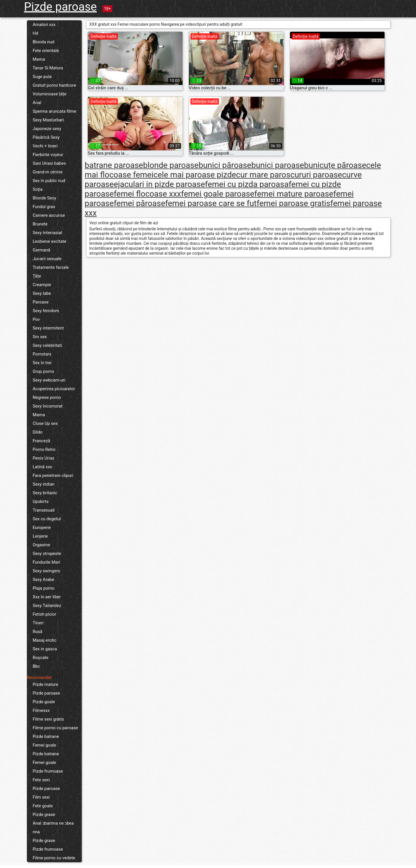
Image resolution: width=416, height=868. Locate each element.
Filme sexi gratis (48, 719)
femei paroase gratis (293, 203)
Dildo (38, 432)
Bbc (36, 666)
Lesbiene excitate (49, 241)
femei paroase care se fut (211, 203)
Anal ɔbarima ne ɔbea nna (53, 828)
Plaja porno (44, 588)
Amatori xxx (44, 25)
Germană (41, 250)
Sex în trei (42, 363)
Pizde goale (44, 702)
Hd (35, 33)
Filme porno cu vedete (54, 858)
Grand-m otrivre (48, 172)
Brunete (40, 224)
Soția (38, 189)
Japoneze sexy (47, 129)
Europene (42, 528)
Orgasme (41, 545)
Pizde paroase (60, 7)
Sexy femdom (46, 311)
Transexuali (44, 510)
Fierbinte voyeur (48, 155)
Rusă (37, 632)
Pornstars (42, 354)
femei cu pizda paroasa (247, 184)
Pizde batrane (46, 736)
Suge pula (42, 77)
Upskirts (41, 501)
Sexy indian (44, 484)
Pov (36, 319)
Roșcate (40, 658)
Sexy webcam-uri (49, 380)
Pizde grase (44, 815)
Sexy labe (42, 293)
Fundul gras (44, 207)
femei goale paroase (218, 194)
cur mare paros (263, 175)
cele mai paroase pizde (195, 175)
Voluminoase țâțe (50, 94)
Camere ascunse (49, 215)
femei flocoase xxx (147, 194)
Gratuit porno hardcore (54, 85)
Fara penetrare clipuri (53, 475)
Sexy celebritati (47, 345)
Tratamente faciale (51, 267)
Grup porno (43, 371)
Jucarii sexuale (47, 259)
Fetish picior (44, 614)
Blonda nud (43, 42)
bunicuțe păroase (335, 165)
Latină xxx (42, 467)
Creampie (42, 285)
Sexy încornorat (48, 406)
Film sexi (41, 797)
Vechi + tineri (45, 146)
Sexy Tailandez (47, 606)
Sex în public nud (49, 181)
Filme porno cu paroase (55, 728)
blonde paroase (171, 165)
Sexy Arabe (43, 580)
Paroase (41, 302)
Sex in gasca (45, 649)
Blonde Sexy (44, 198)
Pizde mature (45, 684)
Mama (39, 59)
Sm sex (40, 337)
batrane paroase (114, 165)
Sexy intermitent (48, 328)
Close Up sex (45, 423)
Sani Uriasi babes (49, 163)
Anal (37, 103)
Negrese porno (47, 397)
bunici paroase (278, 165)
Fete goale (43, 806)
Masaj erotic (44, 640)
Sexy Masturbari (48, 120)
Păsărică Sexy (46, 137)
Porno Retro (44, 449)
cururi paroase (316, 175)
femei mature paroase (294, 194)
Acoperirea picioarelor (54, 389)
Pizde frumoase (48, 771)
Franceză (41, 441)
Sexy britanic (45, 493)
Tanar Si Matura (48, 68)
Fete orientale (46, 51)
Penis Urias (43, 458)
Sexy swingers (46, 571)
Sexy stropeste (47, 554)
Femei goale (44, 745)
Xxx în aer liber (47, 597)
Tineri (38, 623)
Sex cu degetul (47, 519)
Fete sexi (41, 780)
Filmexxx (41, 710)
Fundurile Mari (46, 562)
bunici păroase (225, 165)
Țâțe (37, 276)
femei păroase (140, 203)
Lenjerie (40, 536)
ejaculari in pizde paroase (159, 184)
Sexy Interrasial (47, 233)
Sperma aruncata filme (54, 111)
